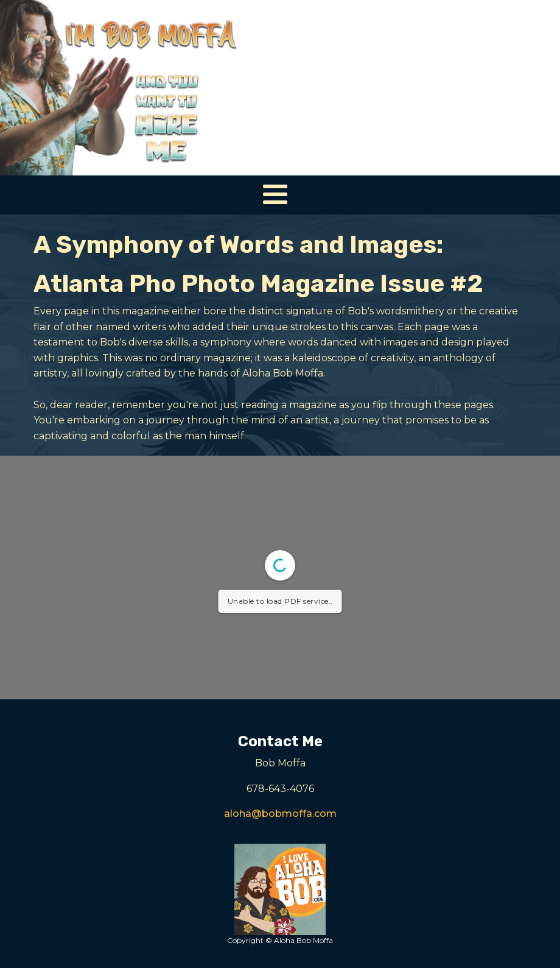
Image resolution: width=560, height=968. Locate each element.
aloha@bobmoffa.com (280, 814)
